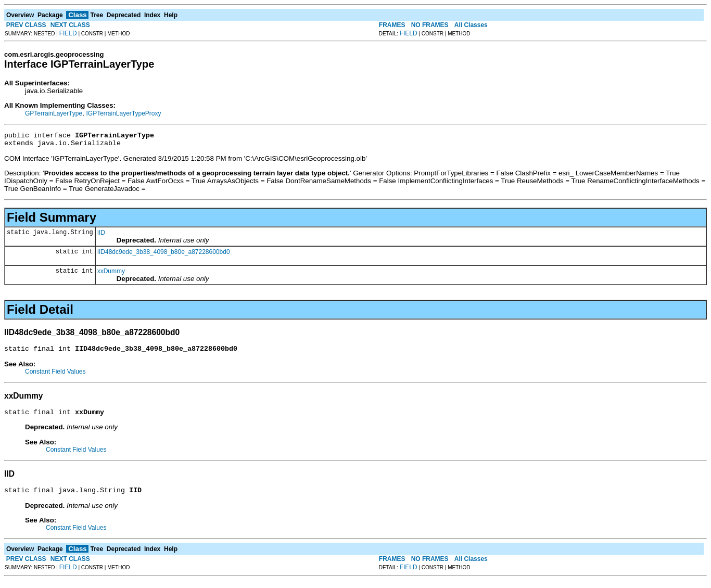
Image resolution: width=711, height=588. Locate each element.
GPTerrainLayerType (54, 113)
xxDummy (111, 274)
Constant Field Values (55, 376)
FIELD (68, 33)
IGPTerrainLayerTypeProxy (123, 113)
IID (101, 236)
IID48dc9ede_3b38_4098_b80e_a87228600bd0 (164, 255)
